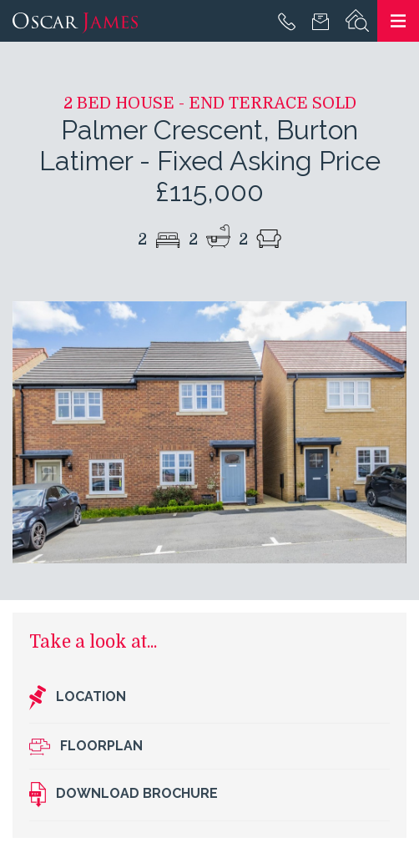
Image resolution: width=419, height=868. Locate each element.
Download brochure (124, 795)
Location (78, 698)
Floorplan (86, 747)
